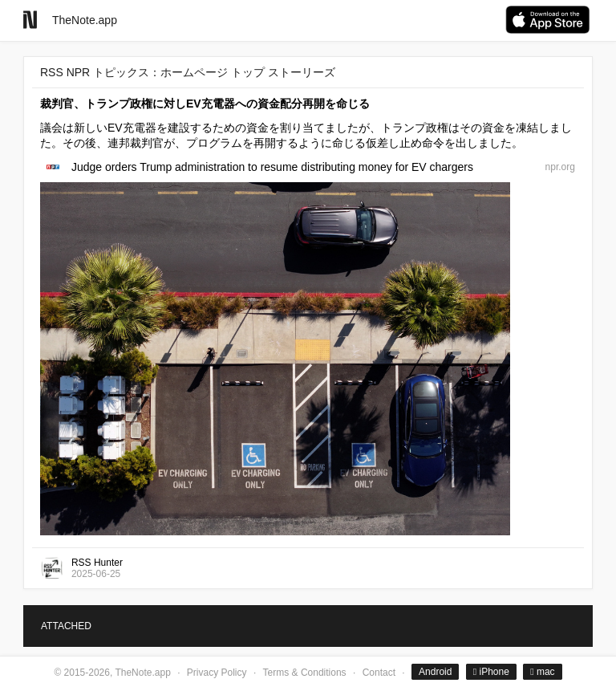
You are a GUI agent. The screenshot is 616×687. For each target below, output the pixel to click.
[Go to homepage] (30, 20)
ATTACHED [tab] (66, 626)
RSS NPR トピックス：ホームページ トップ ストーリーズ (188, 72)
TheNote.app (85, 20)
